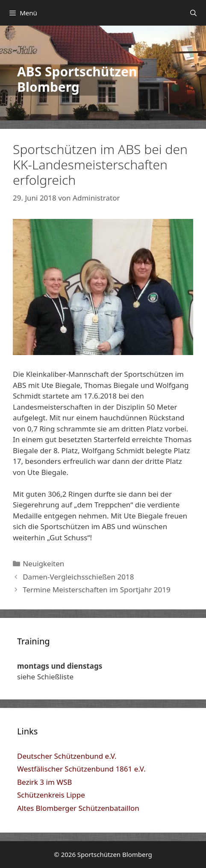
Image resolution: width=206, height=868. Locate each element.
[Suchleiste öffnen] (193, 13)
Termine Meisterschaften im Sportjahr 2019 (97, 590)
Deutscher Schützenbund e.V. (67, 756)
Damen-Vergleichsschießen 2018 (78, 577)
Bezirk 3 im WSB (44, 782)
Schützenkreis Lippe (51, 795)
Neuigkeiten (43, 564)
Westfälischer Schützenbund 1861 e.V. (81, 769)
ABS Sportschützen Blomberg (77, 79)
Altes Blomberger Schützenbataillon (78, 808)
